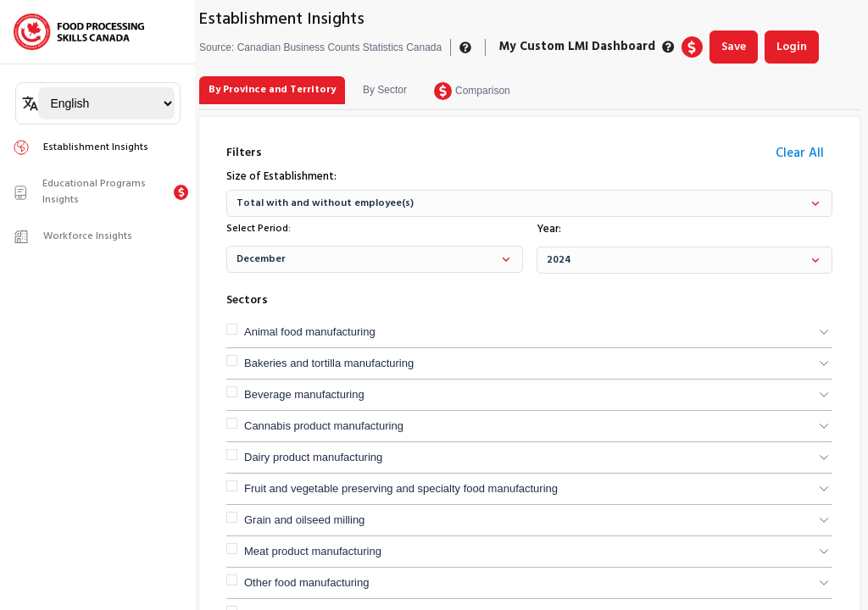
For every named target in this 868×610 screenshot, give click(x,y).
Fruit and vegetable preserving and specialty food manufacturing (401, 488)
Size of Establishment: (281, 177)
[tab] (272, 90)
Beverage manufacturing (304, 394)
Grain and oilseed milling (304, 520)
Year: (549, 230)
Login (792, 47)
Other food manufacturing (306, 582)
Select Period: (259, 229)
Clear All (800, 153)
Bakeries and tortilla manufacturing (329, 363)
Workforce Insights (72, 236)
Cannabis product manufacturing (324, 426)
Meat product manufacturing (313, 551)
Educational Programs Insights (79, 192)
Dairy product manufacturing (313, 457)
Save (734, 47)
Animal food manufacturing (310, 332)
